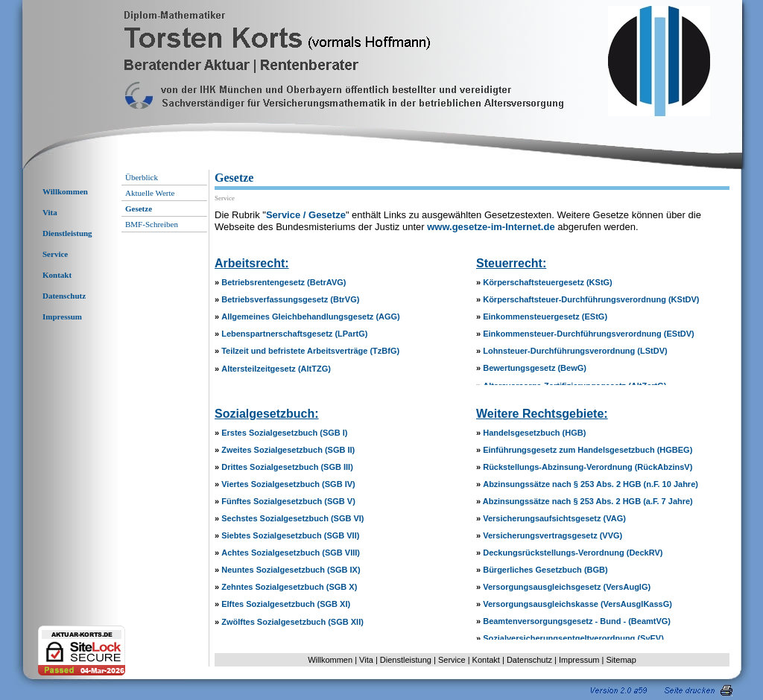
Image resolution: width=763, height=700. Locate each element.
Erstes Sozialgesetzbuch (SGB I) (284, 433)
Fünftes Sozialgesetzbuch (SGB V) (288, 501)
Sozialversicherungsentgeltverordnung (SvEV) (573, 638)
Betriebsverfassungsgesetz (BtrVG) (290, 299)
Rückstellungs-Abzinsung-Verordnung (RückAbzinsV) (588, 467)
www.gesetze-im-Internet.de (491, 227)
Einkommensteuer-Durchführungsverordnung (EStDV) (589, 334)
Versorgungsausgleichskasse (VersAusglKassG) (577, 604)
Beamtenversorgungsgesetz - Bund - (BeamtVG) (577, 621)
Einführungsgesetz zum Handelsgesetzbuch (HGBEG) (588, 450)
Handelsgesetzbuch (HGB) (534, 433)
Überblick (142, 177)
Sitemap (621, 660)
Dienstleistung (67, 233)
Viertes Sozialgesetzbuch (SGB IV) (288, 484)
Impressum (62, 316)
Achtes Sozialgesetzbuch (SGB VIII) (291, 553)
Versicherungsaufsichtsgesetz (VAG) (554, 518)
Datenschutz (64, 296)
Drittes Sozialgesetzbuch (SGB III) (287, 467)
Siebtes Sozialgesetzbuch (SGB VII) (290, 535)
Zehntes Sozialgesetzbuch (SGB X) (289, 587)
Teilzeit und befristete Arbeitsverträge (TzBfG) (310, 351)
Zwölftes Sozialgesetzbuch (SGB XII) (292, 622)
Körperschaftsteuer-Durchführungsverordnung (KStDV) (591, 299)
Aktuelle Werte (150, 193)
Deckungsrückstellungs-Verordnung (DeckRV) (573, 553)
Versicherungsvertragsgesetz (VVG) (553, 535)
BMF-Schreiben (152, 224)
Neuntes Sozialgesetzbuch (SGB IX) (291, 570)
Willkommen (65, 191)
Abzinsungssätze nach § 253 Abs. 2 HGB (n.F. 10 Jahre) (591, 484)
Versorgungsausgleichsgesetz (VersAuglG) (567, 587)
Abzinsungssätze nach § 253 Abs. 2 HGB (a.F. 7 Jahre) (588, 501)
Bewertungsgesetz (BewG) (535, 368)
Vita (50, 212)
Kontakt (57, 275)
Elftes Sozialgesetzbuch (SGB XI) (286, 604)
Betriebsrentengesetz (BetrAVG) (284, 282)
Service (55, 254)
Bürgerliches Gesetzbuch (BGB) (545, 570)
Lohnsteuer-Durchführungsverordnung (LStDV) (575, 351)
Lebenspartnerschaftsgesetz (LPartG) (294, 334)
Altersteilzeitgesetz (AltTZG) (276, 369)
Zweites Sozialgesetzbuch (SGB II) (288, 450)
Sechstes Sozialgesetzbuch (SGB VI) (292, 518)
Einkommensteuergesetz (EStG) (545, 316)
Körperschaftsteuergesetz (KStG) (548, 282)
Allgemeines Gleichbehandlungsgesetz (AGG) (311, 316)
